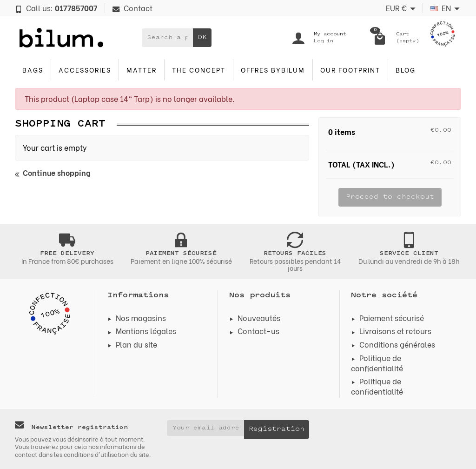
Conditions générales (397, 344)
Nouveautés (259, 318)
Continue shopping (53, 173)
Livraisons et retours (395, 331)
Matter (142, 70)
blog (406, 70)
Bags (33, 70)
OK (202, 37)
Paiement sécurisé (392, 318)
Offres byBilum (273, 70)
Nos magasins (141, 318)
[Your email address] (206, 428)
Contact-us (258, 331)
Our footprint (350, 70)
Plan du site (136, 344)
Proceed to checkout (390, 197)
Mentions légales (146, 331)
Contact (132, 8)
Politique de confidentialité (377, 363)
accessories (85, 70)
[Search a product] (167, 38)
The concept (199, 70)
